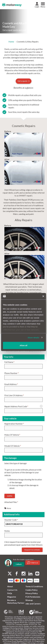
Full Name (9, 362)
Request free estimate (32, 550)
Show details (34, 337)
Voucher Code (11, 520)
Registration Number (14, 424)
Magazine (12, 597)
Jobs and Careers (33, 604)
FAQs (10, 593)
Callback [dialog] (19, 564)
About (10, 586)
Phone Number (12, 373)
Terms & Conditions (34, 586)
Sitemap (29, 600)
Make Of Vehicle (12, 435)
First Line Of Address (14, 395)
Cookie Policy (32, 590)
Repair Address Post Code (18, 406)
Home (11, 42)
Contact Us (12, 590)
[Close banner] (43, 296)
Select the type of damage (15, 463)
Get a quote (24, 81)
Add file (10, 496)
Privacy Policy (32, 593)
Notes (7, 531)
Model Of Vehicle (13, 446)
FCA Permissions (33, 597)
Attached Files (11, 502)
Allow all (23, 345)
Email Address (11, 384)
